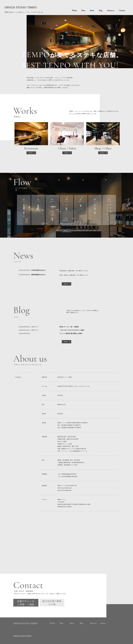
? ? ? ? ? (24, 9)
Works (74, 11)
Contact (122, 11)
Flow (83, 11)
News (92, 11)
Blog (101, 11)
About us (111, 11)
